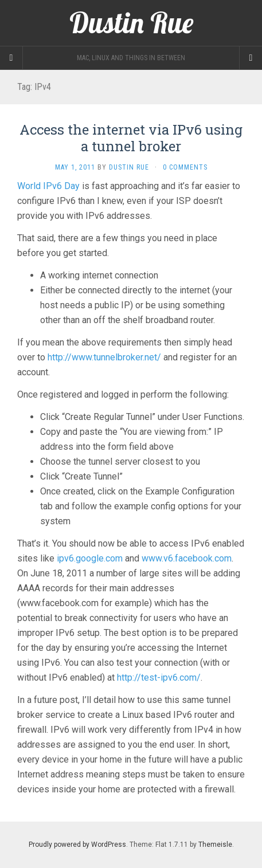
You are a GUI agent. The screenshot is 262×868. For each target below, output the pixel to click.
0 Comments (185, 167)
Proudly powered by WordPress (77, 845)
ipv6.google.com (90, 558)
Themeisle (215, 845)
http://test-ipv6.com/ (159, 677)
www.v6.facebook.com (187, 558)
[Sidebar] (11, 58)
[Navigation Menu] (251, 58)
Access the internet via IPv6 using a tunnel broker (131, 138)
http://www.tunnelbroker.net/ (104, 357)
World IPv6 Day (48, 186)
